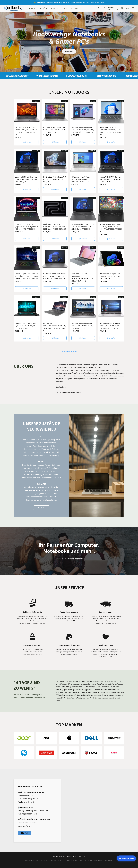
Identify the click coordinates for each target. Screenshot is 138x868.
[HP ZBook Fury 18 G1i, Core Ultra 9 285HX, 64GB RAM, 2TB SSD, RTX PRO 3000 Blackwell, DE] (27, 122)
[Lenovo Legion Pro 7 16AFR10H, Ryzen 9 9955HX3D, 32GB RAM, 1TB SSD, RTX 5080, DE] (55, 318)
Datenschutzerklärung (57, 860)
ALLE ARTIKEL (32, 8)
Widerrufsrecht (72, 860)
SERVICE (65, 8)
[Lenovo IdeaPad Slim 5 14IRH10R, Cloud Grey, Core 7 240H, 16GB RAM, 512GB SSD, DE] (111, 122)
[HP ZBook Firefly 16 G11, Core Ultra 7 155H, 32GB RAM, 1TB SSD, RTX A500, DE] (55, 122)
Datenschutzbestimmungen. (32, 654)
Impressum (82, 860)
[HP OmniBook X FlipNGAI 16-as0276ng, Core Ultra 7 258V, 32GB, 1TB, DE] (111, 269)
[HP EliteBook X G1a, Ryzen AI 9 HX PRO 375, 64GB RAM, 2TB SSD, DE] (55, 171)
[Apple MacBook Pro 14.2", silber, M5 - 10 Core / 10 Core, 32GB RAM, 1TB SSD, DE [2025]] (55, 219)
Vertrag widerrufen (126, 858)
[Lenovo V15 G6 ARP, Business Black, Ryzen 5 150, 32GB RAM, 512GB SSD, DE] (27, 171)
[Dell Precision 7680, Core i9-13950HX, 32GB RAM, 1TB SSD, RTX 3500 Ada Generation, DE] (83, 122)
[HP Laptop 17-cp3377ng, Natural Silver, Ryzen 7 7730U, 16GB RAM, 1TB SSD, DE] (83, 171)
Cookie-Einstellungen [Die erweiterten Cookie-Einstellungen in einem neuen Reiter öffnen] (95, 860)
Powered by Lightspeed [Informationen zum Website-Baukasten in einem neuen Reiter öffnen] (69, 864)
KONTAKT (75, 8)
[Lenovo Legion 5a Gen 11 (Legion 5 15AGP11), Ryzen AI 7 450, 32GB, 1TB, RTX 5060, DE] (27, 219)
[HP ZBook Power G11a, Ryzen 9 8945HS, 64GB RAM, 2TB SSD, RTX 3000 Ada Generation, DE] (55, 269)
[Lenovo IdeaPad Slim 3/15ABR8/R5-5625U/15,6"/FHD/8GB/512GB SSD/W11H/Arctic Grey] (83, 269)
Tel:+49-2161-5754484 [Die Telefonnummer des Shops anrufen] (27, 823)
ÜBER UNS (55, 8)
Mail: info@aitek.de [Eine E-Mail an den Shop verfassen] (26, 826)
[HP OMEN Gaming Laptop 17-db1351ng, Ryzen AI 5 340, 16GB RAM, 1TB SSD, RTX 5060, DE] (111, 219)
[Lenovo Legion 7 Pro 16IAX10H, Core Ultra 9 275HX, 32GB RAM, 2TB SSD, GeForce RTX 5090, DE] (27, 269)
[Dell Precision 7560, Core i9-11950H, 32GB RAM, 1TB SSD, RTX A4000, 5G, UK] (83, 318)
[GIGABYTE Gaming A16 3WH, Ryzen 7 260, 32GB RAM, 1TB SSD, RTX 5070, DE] (27, 318)
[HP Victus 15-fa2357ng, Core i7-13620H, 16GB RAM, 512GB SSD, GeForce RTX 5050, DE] (83, 219)
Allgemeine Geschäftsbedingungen (36, 860)
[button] (14, 8)
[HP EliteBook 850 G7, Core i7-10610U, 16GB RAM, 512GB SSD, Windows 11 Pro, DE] (111, 318)
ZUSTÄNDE (44, 8)
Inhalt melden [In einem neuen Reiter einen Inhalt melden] (109, 860)
